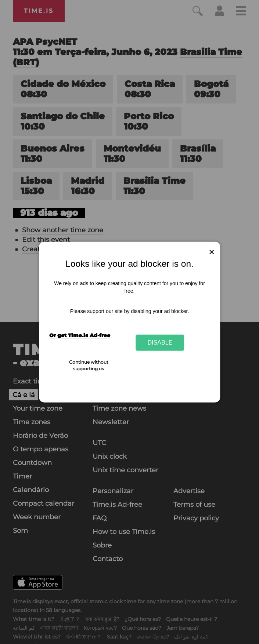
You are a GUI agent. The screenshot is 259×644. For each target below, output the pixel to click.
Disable (160, 342)
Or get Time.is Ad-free (80, 335)
